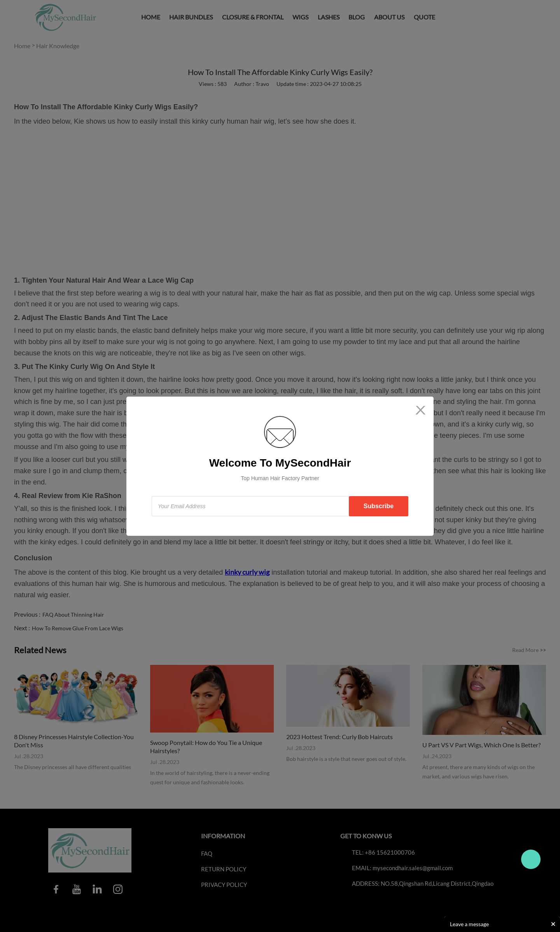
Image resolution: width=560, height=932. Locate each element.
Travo (531, 859)
